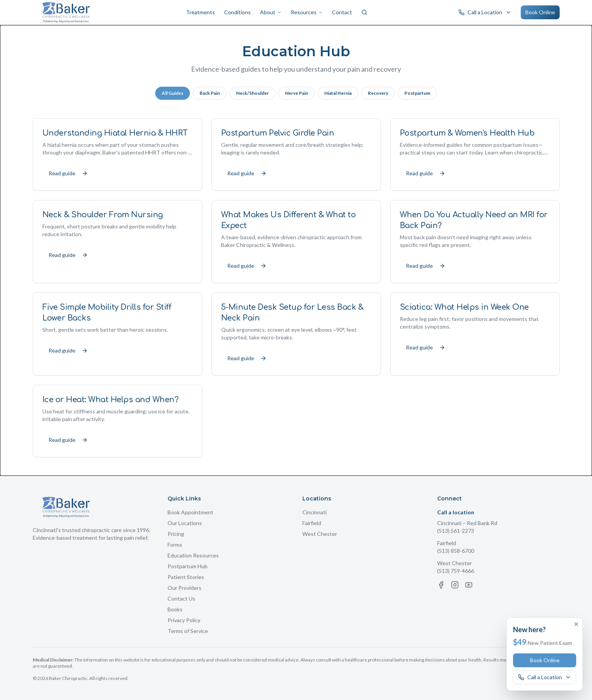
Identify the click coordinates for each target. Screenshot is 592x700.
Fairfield (312, 523)
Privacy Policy (184, 620)
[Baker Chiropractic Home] (66, 12)
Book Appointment (190, 512)
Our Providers (184, 588)
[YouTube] (469, 585)
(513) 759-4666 (456, 571)
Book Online (540, 12)
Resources (307, 12)
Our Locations (185, 523)
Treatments (200, 12)
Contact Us (181, 598)
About (271, 12)
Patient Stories (186, 577)
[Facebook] (441, 585)
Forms (175, 545)
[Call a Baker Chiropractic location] (485, 12)
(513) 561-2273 (456, 531)
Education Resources (193, 555)
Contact (342, 12)
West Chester (320, 534)
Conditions (237, 12)
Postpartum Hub (188, 566)
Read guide (68, 173)
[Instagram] (455, 585)
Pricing (176, 534)
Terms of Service (188, 631)
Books (175, 609)
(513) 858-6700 (456, 551)
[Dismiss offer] (576, 624)
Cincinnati (314, 512)
